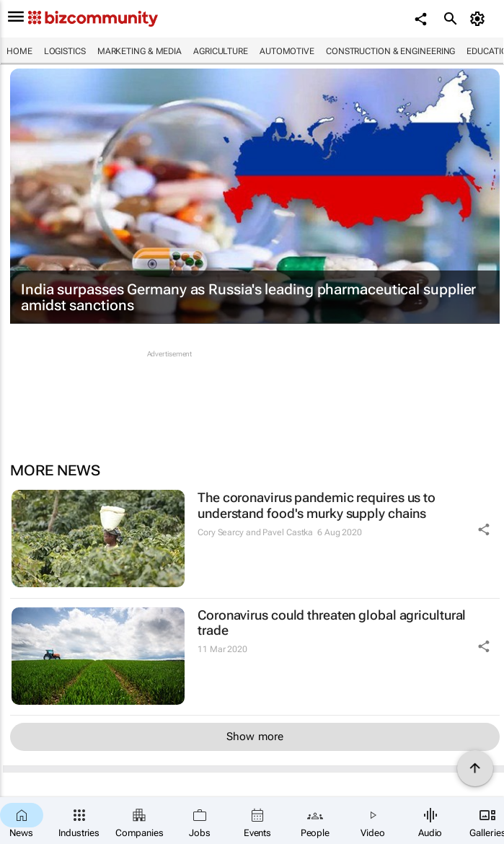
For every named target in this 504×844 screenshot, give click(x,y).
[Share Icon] (484, 529)
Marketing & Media (140, 51)
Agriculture (221, 51)
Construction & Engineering (390, 51)
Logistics (65, 51)
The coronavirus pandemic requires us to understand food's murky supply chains (317, 505)
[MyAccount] (479, 19)
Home (19, 51)
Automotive (287, 51)
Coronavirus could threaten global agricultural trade (332, 623)
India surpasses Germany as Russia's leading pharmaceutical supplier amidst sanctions (248, 297)
